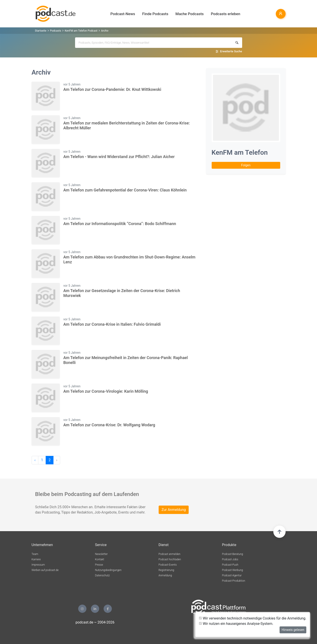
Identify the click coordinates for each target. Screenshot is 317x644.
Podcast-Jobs (230, 559)
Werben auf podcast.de (45, 570)
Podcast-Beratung (233, 554)
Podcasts (55, 31)
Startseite (41, 31)
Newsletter (101, 554)
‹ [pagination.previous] (35, 460)
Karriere (36, 559)
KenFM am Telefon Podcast (81, 31)
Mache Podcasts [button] (190, 14)
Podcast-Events (168, 565)
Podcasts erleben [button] (225, 14)
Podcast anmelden (170, 554)
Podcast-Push (230, 565)
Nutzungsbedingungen (108, 570)
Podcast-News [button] (123, 14)
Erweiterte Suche (231, 51)
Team (35, 554)
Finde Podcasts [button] (155, 14)
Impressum (38, 565)
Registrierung (166, 570)
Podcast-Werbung (233, 570)
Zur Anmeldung (174, 510)
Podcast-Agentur (232, 575)
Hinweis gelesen (293, 630)
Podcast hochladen (170, 559)
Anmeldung (165, 575)
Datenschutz (102, 575)
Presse (99, 565)
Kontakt (100, 559)
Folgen (246, 165)
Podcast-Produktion (234, 581)
